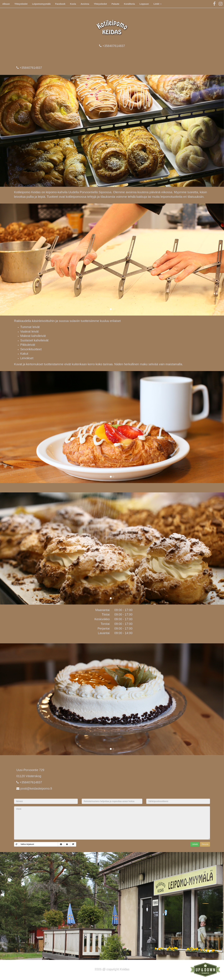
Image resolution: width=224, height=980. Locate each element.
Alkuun (6, 4)
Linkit (157, 4)
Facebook (60, 4)
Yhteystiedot (21, 4)
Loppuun (144, 4)
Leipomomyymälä (41, 4)
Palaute (115, 4)
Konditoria (129, 4)
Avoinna (85, 4)
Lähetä (195, 844)
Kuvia (73, 4)
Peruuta (205, 844)
